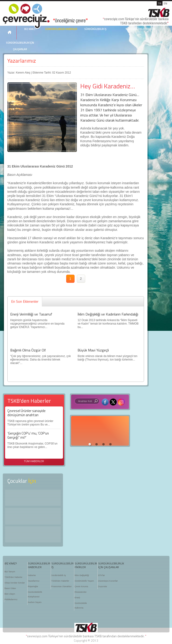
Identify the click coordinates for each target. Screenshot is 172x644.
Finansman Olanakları (62, 586)
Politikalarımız (11, 599)
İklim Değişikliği (82, 575)
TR (160, 3)
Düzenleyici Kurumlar (108, 581)
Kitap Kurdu (33, 534)
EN (165, 3)
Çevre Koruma (81, 586)
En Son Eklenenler (25, 301)
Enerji (77, 598)
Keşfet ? (33, 498)
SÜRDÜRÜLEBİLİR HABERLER (61, 29)
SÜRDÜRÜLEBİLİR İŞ (95, 29)
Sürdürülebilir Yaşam (84, 581)
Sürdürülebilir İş (59, 575)
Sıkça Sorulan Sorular (15, 583)
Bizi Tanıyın (10, 572)
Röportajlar (33, 586)
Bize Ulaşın (10, 594)
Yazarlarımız (22, 61)
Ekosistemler (81, 592)
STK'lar (102, 575)
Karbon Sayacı (35, 602)
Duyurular (103, 586)
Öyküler (33, 516)
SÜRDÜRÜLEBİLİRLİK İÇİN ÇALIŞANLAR (20, 46)
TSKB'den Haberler (14, 577)
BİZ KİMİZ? (11, 563)
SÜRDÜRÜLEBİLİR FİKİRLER (141, 29)
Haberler (32, 575)
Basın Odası (10, 588)
